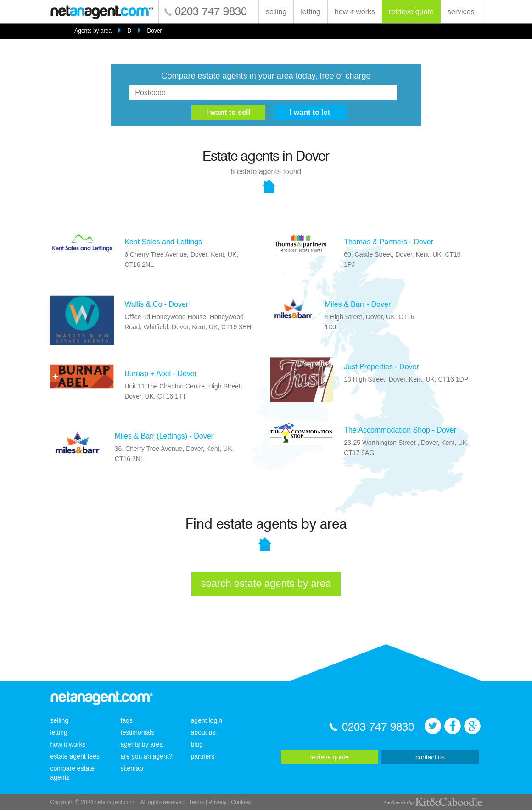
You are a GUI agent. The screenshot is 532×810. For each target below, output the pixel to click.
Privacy (217, 802)
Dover (155, 31)
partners (203, 756)
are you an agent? (147, 756)
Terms (197, 802)
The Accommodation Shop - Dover (400, 430)
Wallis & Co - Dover (156, 304)
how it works (355, 12)
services (461, 12)
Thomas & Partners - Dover (389, 242)
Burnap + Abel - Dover (161, 374)
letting (311, 12)
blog (197, 744)
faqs (127, 720)
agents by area (142, 744)
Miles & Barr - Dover (358, 304)
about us (203, 732)
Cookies (241, 802)
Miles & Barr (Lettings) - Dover (164, 436)
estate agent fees (75, 756)
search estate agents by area (266, 583)
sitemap (132, 768)
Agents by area (93, 31)
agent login (207, 720)
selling (276, 12)
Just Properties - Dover (381, 367)
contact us (430, 757)
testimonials (138, 732)
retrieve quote (411, 12)
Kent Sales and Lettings (163, 242)
